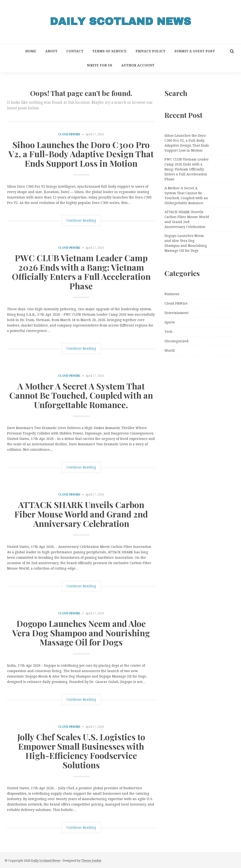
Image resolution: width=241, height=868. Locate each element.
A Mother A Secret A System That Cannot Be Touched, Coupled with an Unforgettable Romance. (81, 395)
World (170, 351)
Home (31, 51)
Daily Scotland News (46, 861)
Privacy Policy (151, 51)
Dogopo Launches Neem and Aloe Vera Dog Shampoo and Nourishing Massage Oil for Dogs (81, 633)
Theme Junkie (91, 861)
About (51, 51)
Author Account (138, 65)
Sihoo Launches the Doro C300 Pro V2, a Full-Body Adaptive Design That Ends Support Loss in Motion (81, 154)
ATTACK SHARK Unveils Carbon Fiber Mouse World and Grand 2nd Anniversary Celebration (81, 514)
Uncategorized (177, 341)
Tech (169, 332)
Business (172, 294)
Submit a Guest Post (195, 51)
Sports (170, 322)
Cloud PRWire (69, 134)
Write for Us (100, 65)
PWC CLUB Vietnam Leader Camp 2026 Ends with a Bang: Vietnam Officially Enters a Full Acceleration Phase (81, 272)
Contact (75, 51)
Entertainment (177, 313)
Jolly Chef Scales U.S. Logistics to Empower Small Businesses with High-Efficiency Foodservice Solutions (81, 751)
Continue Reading (81, 220)
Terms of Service (109, 51)
